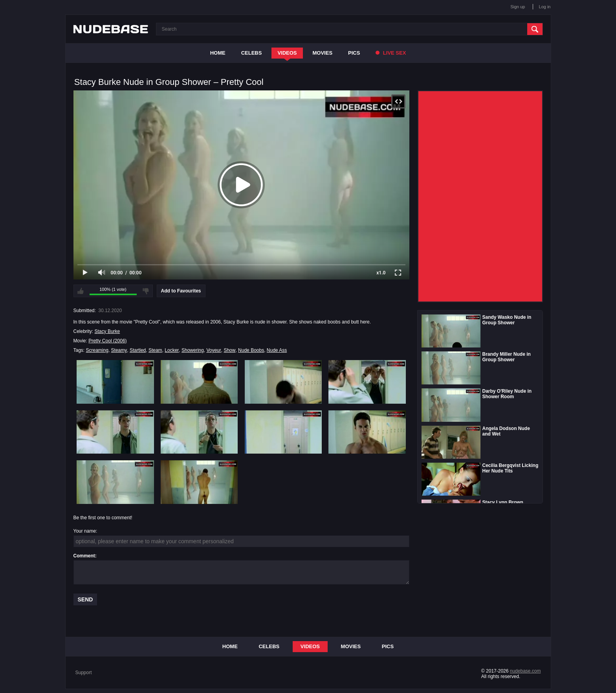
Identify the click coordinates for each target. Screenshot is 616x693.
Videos (287, 53)
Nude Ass (277, 350)
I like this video (81, 291)
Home (218, 53)
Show (229, 350)
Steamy (119, 350)
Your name (85, 531)
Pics (354, 53)
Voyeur (214, 350)
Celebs (252, 53)
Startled (138, 350)
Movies (323, 53)
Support (84, 673)
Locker (172, 350)
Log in (545, 7)
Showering (193, 350)
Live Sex (391, 53)
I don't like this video (146, 291)
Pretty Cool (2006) (107, 341)
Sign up (518, 7)
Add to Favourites (181, 291)
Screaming (97, 350)
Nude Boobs (251, 350)
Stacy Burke (107, 331)
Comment (84, 556)
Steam (155, 350)
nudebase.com (525, 671)
